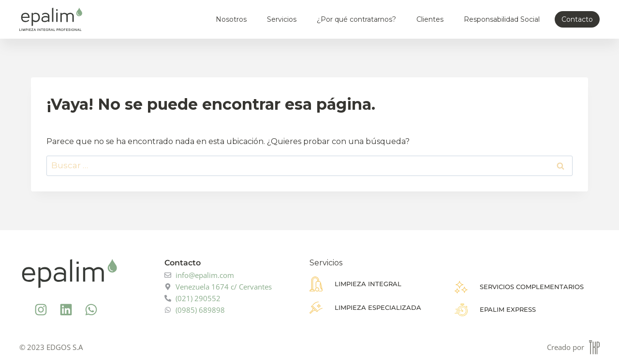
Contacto (577, 19)
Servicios (282, 19)
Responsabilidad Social (502, 19)
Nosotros (231, 19)
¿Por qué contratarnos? (356, 19)
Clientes (430, 19)
